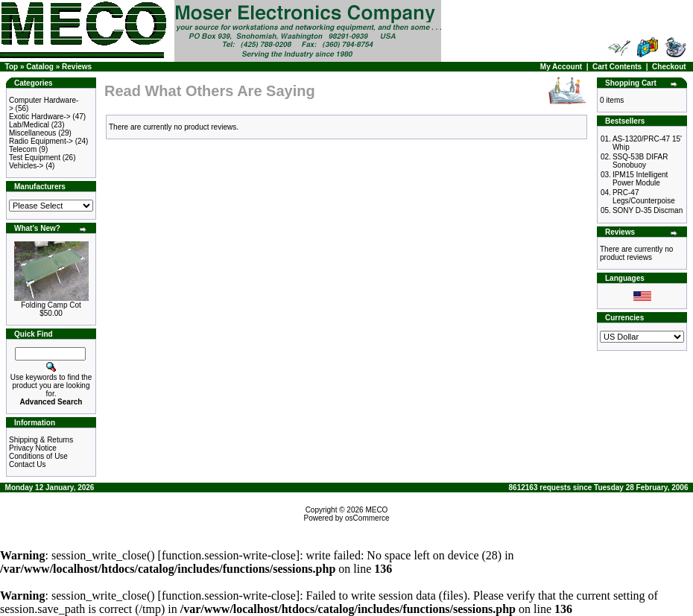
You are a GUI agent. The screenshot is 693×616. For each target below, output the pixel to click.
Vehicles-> (26, 166)
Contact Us (27, 464)
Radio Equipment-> (41, 141)
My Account (561, 67)
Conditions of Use (38, 456)
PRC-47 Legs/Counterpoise (644, 197)
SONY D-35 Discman (648, 210)
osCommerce (367, 518)
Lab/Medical (29, 125)
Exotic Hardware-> (40, 117)
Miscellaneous (32, 133)
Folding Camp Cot (51, 305)
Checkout (669, 67)
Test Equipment (35, 158)
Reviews (77, 67)
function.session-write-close (229, 555)
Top (12, 67)
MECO (376, 510)
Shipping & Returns (41, 440)
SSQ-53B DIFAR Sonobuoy (640, 161)
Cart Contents (617, 67)
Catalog (40, 67)
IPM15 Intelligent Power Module (640, 179)
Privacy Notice (33, 448)
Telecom (23, 149)
